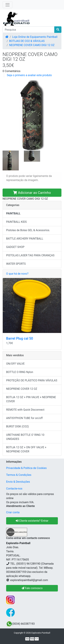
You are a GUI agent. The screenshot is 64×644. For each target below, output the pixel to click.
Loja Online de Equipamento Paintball (35, 37)
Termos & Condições (19, 475)
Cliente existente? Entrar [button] (32, 521)
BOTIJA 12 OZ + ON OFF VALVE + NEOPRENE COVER (26, 449)
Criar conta (13, 512)
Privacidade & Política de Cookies (26, 468)
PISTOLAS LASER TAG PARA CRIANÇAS (30, 255)
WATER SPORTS (16, 264)
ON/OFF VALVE (15, 364)
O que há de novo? (17, 274)
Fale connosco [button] (32, 588)
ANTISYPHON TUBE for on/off (24, 418)
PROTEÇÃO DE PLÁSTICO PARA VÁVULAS (32, 380)
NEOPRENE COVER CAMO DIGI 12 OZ (32, 45)
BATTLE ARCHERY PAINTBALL (25, 239)
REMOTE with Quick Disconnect (25, 410)
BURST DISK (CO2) (17, 426)
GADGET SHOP (15, 247)
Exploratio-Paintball (41, 633)
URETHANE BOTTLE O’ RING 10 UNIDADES (25, 437)
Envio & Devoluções (18, 482)
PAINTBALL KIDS (16, 222)
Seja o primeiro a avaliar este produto (29, 75)
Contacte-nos (14, 489)
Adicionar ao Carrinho (32, 193)
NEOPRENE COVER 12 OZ (22, 389)
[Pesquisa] (29, 30)
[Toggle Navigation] (8, 5)
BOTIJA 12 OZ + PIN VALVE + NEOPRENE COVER (31, 399)
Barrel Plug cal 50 (20, 338)
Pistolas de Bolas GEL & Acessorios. (28, 230)
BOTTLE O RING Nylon (20, 372)
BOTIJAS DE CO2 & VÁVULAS (27, 41)
